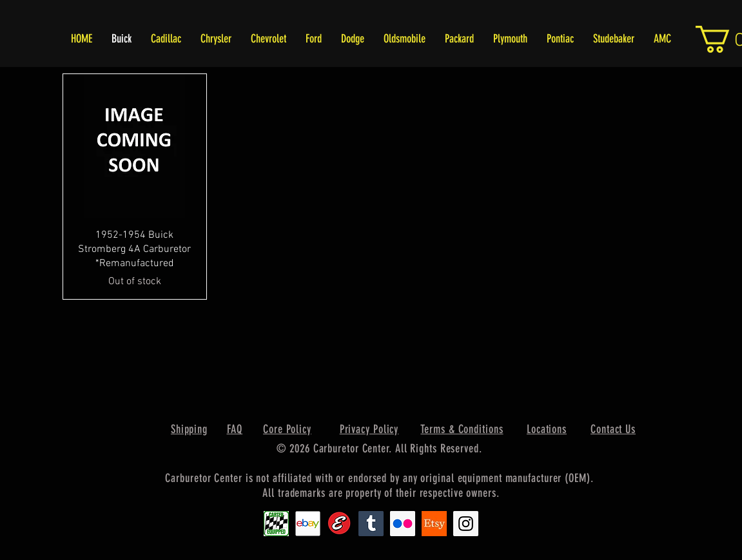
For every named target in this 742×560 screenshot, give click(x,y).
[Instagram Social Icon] (466, 524)
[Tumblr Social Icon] (371, 524)
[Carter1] (276, 524)
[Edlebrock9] (339, 524)
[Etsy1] (434, 524)
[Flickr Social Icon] (403, 524)
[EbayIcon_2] (308, 524)
